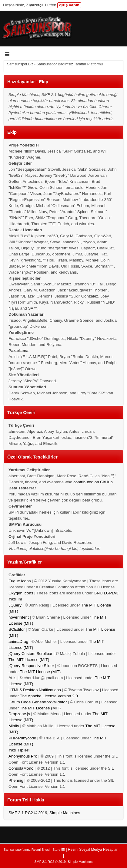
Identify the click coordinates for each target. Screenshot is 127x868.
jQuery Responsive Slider (31, 666)
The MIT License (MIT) (29, 660)
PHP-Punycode (22, 738)
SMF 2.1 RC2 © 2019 (28, 813)
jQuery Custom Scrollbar (30, 654)
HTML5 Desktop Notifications (35, 690)
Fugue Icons (20, 581)
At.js (12, 678)
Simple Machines (65, 813)
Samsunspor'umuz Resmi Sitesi (27, 850)
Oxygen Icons (21, 593)
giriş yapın (69, 5)
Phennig (16, 780)
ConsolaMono (21, 768)
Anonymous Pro (23, 756)
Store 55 (59, 850)
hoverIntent (19, 617)
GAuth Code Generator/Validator (38, 702)
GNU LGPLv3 (106, 593)
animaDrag (18, 641)
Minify (14, 726)
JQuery (15, 605)
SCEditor (17, 629)
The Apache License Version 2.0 (49, 696)
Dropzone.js (19, 714)
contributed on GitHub (93, 482)
